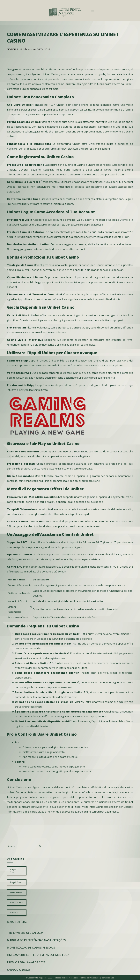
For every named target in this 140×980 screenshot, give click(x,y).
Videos (14, 913)
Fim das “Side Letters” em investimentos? (38, 955)
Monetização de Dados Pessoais (31, 947)
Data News (16, 892)
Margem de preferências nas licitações (36, 940)
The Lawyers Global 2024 (25, 933)
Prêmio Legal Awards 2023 (26, 962)
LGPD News (17, 902)
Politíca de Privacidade (90, 978)
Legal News (17, 882)
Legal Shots (14, 871)
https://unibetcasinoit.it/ (104, 807)
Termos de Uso (108, 978)
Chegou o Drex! (18, 970)
